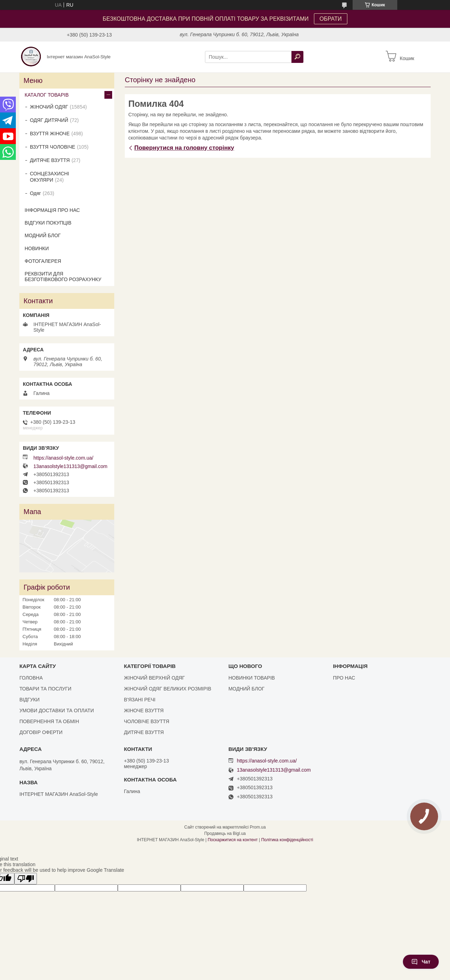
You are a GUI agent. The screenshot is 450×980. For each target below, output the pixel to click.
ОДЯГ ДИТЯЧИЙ (49, 120)
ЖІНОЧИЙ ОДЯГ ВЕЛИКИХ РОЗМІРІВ (167, 689)
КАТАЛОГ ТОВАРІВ (47, 95)
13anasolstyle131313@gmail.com (70, 466)
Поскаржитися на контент (233, 840)
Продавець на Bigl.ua (225, 833)
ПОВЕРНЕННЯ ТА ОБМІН (49, 721)
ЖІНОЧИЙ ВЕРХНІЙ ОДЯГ (154, 678)
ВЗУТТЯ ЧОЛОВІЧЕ (53, 147)
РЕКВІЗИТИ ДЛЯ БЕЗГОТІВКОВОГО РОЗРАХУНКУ (63, 277)
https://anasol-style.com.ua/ (63, 458)
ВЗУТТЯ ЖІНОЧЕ (50, 134)
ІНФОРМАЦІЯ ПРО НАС (52, 210)
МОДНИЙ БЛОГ (43, 235)
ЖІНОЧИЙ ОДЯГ (49, 107)
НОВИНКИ (37, 248)
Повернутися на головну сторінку (184, 148)
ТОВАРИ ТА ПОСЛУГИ (45, 689)
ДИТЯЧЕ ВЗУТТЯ (50, 160)
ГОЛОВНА (31, 678)
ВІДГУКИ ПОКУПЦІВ (48, 223)
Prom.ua (258, 827)
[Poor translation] (26, 879)
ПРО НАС (344, 678)
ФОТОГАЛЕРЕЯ (43, 261)
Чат (421, 962)
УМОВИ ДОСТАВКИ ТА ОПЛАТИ (57, 710)
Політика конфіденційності (287, 840)
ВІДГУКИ (29, 700)
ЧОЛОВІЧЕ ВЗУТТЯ (146, 721)
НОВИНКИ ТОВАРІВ (252, 678)
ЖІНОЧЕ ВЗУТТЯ (144, 710)
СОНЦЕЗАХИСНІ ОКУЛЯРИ (50, 177)
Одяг (35, 193)
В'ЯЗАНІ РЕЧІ (140, 700)
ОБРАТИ (331, 19)
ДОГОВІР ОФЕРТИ (41, 732)
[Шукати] (297, 57)
